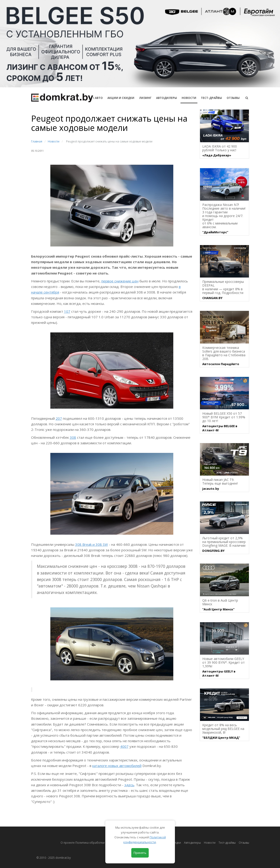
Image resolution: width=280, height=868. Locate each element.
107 (67, 311)
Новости (189, 98)
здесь (129, 785)
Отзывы (233, 98)
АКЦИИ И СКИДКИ (121, 98)
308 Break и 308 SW (92, 544)
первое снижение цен (120, 281)
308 (73, 437)
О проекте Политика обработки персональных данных (99, 843)
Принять (140, 853)
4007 (124, 746)
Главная (37, 141)
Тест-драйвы (211, 98)
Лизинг (145, 98)
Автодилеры (167, 98)
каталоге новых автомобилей (117, 766)
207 (59, 418)
